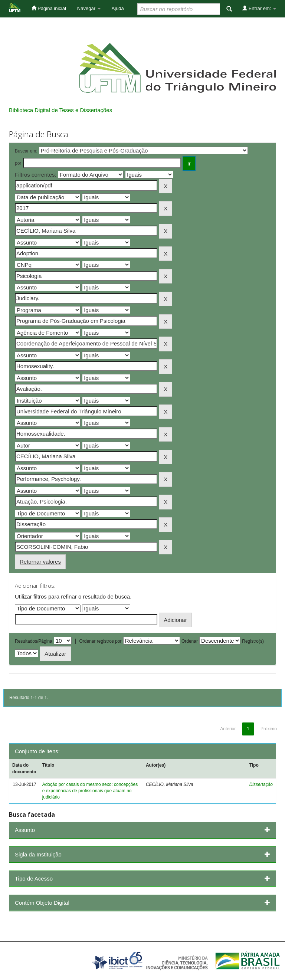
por (18, 163)
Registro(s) (253, 641)
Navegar (89, 8)
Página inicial (49, 8)
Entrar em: (259, 8)
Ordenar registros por (100, 641)
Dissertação (261, 784)
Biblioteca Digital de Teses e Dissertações (60, 110)
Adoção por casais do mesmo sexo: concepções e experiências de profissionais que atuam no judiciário (90, 791)
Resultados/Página (34, 641)
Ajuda (118, 8)
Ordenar (190, 641)
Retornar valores (40, 562)
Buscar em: (26, 151)
